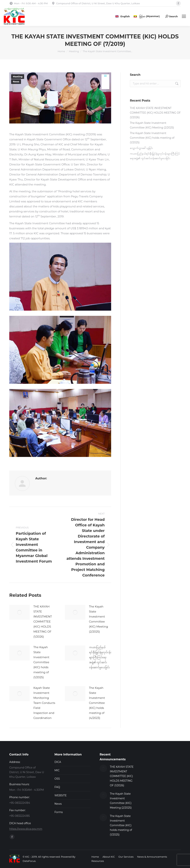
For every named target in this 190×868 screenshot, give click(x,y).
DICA (58, 762)
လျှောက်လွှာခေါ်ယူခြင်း (141, 148)
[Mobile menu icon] (184, 16)
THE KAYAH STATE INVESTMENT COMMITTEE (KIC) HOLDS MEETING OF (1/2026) (43, 622)
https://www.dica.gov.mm (26, 829)
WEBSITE (61, 795)
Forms (59, 812)
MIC (57, 770)
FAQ (57, 787)
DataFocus (29, 861)
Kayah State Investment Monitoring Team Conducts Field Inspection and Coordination (44, 703)
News (16, 82)
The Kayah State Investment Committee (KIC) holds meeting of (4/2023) (97, 703)
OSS (57, 779)
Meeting (18, 77)
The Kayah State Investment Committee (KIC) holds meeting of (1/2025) (41, 662)
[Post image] (19, 612)
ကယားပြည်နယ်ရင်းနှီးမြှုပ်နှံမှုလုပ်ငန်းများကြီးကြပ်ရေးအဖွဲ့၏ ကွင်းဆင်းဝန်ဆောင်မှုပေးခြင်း (100, 657)
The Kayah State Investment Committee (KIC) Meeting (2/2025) (99, 619)
